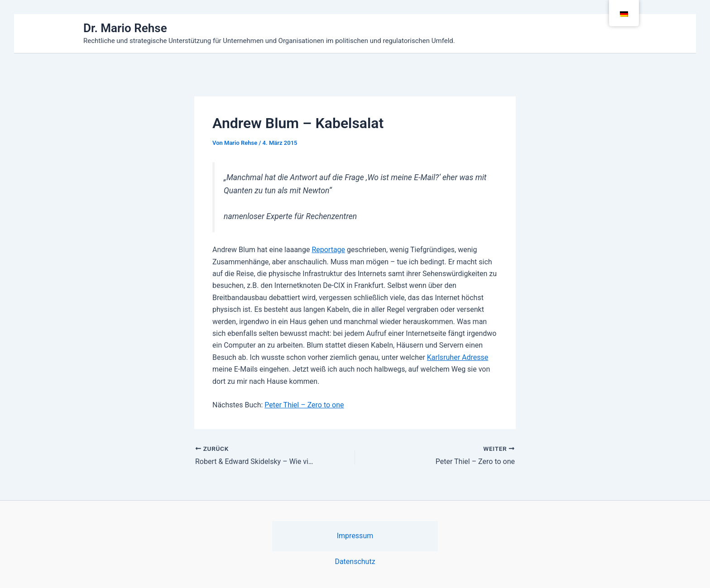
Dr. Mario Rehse (125, 28)
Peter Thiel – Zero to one (304, 405)
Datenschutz (355, 562)
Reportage (328, 250)
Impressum (355, 536)
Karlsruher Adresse (458, 357)
